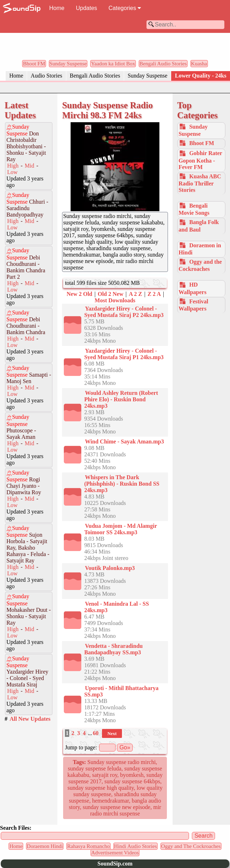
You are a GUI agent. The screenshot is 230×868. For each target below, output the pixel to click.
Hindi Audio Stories (136, 846)
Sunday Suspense (68, 64)
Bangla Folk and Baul (199, 226)
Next (112, 733)
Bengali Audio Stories (163, 64)
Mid (29, 166)
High (13, 166)
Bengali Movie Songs (194, 209)
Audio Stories (46, 76)
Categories (125, 8)
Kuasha (199, 64)
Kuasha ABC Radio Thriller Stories (200, 183)
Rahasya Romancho (88, 846)
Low (12, 172)
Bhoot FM (34, 64)
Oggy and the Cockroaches (200, 265)
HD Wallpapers (193, 288)
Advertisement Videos (115, 853)
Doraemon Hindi (45, 846)
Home (57, 8)
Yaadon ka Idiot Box (113, 64)
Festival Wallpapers (193, 305)
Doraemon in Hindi (200, 249)
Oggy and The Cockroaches (191, 846)
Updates (87, 8)
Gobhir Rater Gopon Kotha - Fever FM (200, 160)
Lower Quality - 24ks (200, 76)
